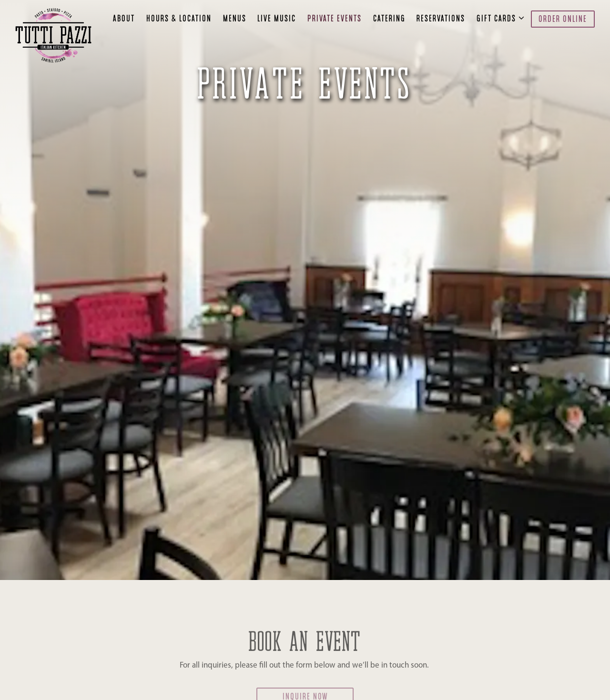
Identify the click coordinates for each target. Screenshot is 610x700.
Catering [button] (389, 19)
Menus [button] (235, 19)
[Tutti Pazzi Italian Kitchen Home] (56, 35)
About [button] (124, 19)
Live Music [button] (277, 19)
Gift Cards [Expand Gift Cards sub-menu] (498, 18)
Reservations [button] (441, 19)
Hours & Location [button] (179, 19)
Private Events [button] (335, 19)
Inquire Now (305, 678)
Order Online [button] (563, 20)
